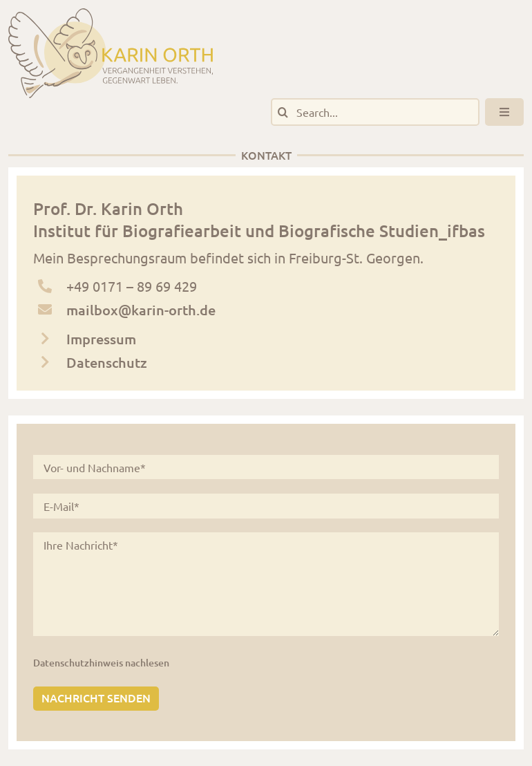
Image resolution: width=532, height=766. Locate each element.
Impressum (101, 339)
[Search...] (375, 112)
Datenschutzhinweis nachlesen (101, 663)
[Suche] (283, 112)
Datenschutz (107, 362)
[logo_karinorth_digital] (111, 15)
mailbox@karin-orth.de (141, 310)
